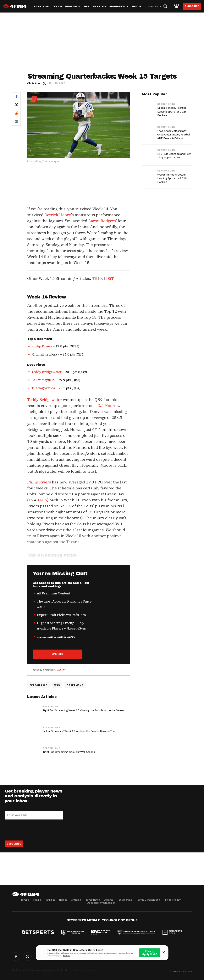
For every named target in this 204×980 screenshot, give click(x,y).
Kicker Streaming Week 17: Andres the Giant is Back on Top (79, 731)
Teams (37, 900)
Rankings (41, 7)
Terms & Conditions (148, 900)
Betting (99, 7)
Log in (177, 6)
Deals (137, 7)
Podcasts (155, 7)
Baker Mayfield (43, 380)
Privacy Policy (172, 900)
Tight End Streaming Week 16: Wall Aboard (69, 752)
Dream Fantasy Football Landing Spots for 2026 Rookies (172, 111)
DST (110, 278)
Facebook (16, 96)
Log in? (61, 670)
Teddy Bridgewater (47, 372)
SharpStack (119, 7)
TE (95, 278)
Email (16, 121)
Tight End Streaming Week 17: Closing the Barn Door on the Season (84, 711)
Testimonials (125, 900)
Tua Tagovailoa (43, 388)
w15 (57, 685)
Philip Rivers (42, 346)
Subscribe (192, 6)
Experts (108, 900)
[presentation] (34, 830)
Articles (76, 900)
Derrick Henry (58, 215)
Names (63, 900)
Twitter (16, 105)
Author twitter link (45, 83)
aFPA (42, 500)
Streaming (75, 685)
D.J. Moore (107, 406)
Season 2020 (38, 685)
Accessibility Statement (102, 903)
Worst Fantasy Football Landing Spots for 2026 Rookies (172, 178)
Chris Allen (34, 83)
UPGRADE (58, 654)
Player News (92, 900)
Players (24, 900)
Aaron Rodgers (102, 221)
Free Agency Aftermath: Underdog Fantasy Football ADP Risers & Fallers (174, 135)
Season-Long (51, 707)
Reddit (16, 113)
